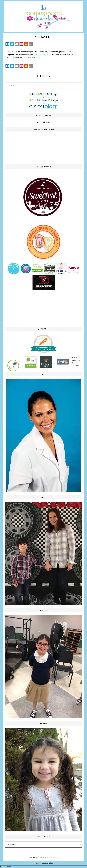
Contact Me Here (44, 55)
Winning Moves (43, 122)
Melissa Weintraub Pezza (50, 857)
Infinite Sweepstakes (76, 360)
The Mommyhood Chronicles (43, 18)
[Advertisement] (43, 308)
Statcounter (6, 866)
